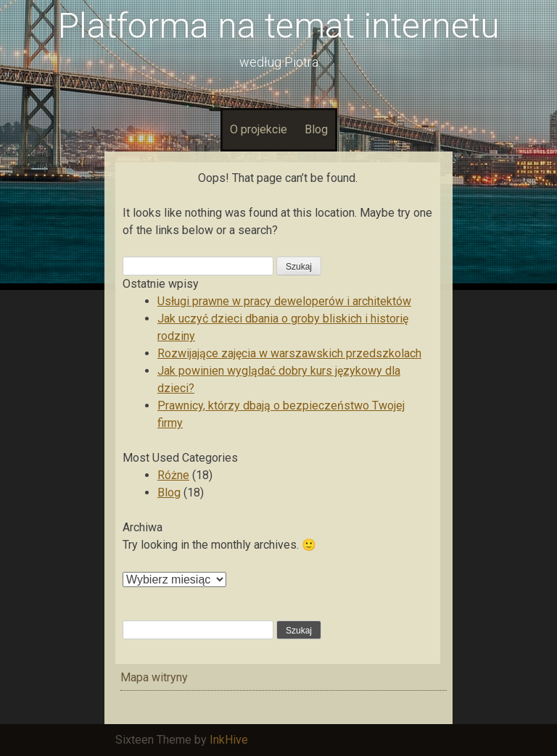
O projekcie (259, 129)
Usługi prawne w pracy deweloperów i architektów (284, 301)
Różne (173, 475)
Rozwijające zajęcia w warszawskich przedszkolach (289, 353)
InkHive (229, 740)
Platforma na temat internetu (279, 26)
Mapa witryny (154, 677)
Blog (316, 129)
